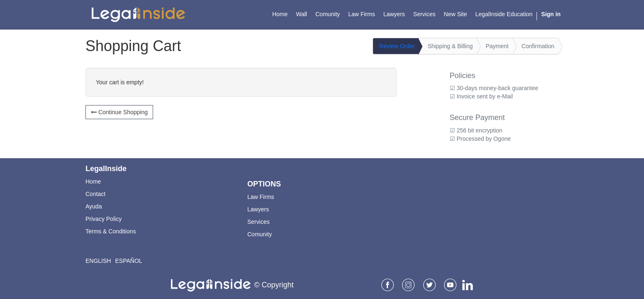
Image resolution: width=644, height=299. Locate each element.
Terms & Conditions (111, 231)
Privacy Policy (104, 219)
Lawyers (258, 209)
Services (259, 222)
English (98, 261)
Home (93, 181)
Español (128, 261)
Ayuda (94, 206)
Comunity (260, 234)
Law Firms (261, 197)
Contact (95, 194)
